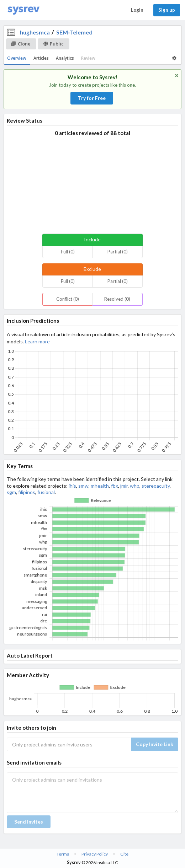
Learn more (37, 341)
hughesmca (35, 32)
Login (137, 10)
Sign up (167, 10)
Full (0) (68, 252)
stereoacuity (156, 486)
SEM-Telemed (74, 32)
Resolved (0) (117, 299)
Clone (21, 44)
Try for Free (92, 98)
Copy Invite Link (155, 744)
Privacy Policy (95, 854)
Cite (124, 854)
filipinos (27, 492)
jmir (124, 486)
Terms (63, 854)
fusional (46, 492)
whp (135, 486)
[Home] (23, 10)
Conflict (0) (68, 299)
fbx (115, 486)
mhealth (100, 486)
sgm (11, 492)
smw (83, 486)
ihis (72, 486)
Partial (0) (118, 252)
